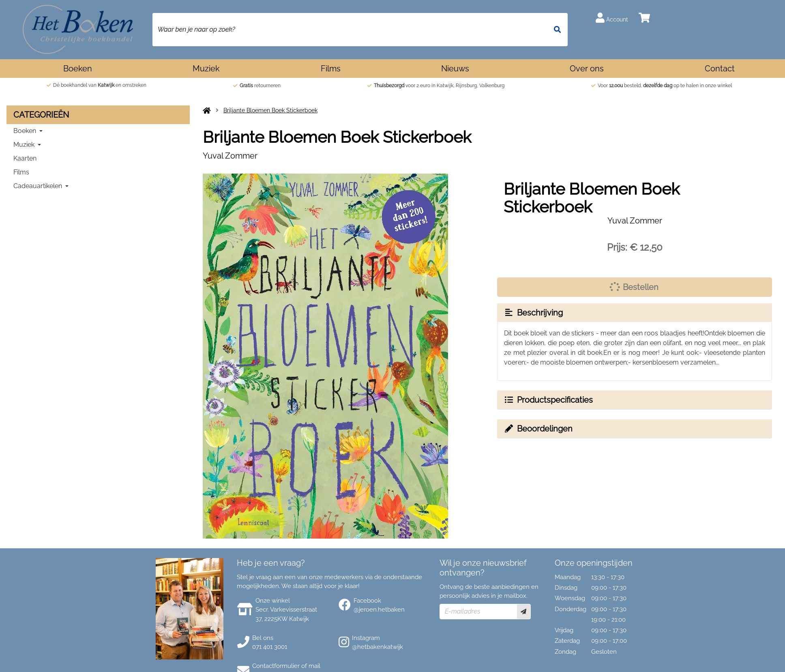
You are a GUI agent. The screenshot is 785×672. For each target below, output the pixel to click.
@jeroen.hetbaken (379, 610)
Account (612, 18)
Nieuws (455, 69)
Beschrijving (533, 313)
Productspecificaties (548, 400)
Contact (720, 69)
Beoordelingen (538, 429)
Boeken (78, 69)
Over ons (587, 69)
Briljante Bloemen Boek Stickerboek (270, 110)
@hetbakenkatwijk (377, 647)
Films (331, 69)
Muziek (206, 69)
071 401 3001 (270, 647)
